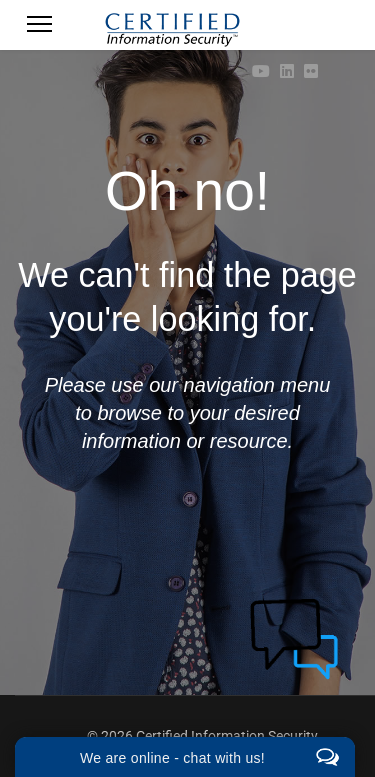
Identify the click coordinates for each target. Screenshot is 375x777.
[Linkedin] (287, 71)
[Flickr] (311, 71)
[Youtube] (261, 71)
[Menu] (39, 30)
